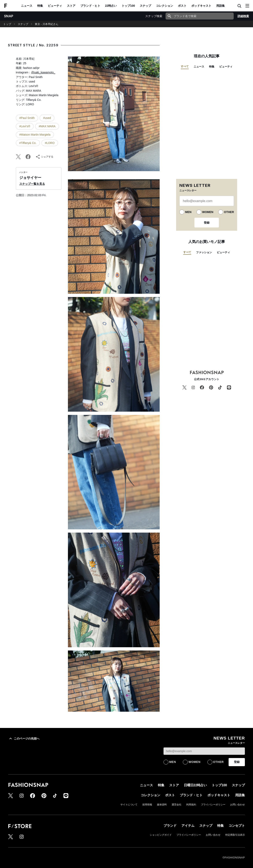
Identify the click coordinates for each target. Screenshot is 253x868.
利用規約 (191, 805)
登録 (207, 223)
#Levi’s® (25, 126)
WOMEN (208, 212)
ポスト (182, 6)
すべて (185, 66)
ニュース (27, 6)
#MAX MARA (47, 126)
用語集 (220, 6)
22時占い (111, 6)
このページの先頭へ (24, 739)
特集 (40, 6)
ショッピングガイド (161, 835)
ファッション (204, 252)
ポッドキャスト (201, 6)
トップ (7, 24)
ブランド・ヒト (90, 6)
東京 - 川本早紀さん (47, 24)
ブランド (170, 826)
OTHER (229, 212)
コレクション (165, 6)
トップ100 (128, 6)
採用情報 (147, 805)
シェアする (44, 157)
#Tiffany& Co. (28, 143)
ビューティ (55, 6)
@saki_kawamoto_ (43, 72)
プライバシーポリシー (213, 805)
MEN (188, 212)
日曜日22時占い (195, 785)
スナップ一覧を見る (32, 184)
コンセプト (237, 826)
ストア (71, 6)
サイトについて (129, 805)
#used (47, 118)
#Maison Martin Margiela (35, 135)
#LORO (50, 143)
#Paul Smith (27, 118)
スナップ (145, 6)
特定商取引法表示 (235, 835)
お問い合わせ (238, 805)
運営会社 (177, 805)
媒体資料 (162, 805)
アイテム (188, 826)
